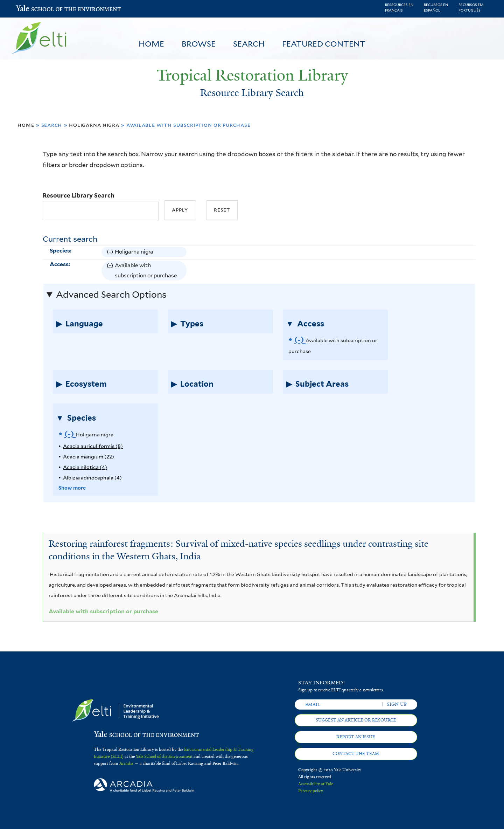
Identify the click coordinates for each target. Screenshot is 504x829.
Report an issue (356, 737)
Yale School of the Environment (34, 9)
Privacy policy (311, 791)
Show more (72, 488)
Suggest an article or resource (356, 720)
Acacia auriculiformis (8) (93, 446)
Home (151, 44)
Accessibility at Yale (316, 784)
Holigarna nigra (94, 125)
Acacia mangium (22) (89, 457)
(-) (111, 252)
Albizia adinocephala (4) (92, 478)
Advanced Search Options (111, 295)
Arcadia (126, 764)
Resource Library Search (79, 195)
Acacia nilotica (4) (85, 467)
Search (249, 44)
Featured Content (324, 44)
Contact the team (356, 754)
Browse (199, 44)
